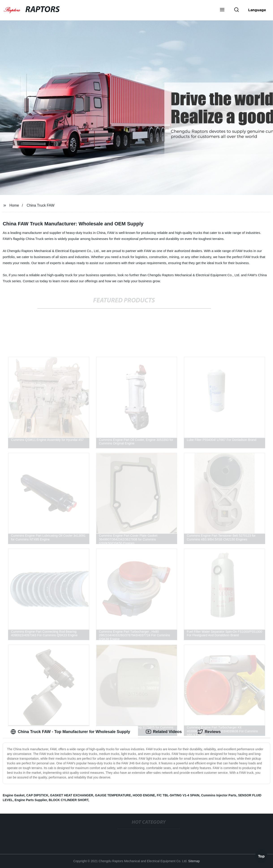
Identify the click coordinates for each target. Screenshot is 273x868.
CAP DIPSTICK (37, 795)
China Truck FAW (41, 205)
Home (14, 205)
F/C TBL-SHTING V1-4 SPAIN (178, 795)
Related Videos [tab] (164, 732)
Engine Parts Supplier (31, 800)
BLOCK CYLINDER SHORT (69, 800)
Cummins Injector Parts (219, 795)
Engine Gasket (14, 795)
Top (261, 856)
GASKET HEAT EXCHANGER (72, 795)
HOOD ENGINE (144, 795)
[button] (222, 10)
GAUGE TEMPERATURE (113, 795)
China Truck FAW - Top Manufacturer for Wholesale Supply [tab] (70, 732)
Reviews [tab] (209, 732)
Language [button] (257, 10)
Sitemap (194, 861)
